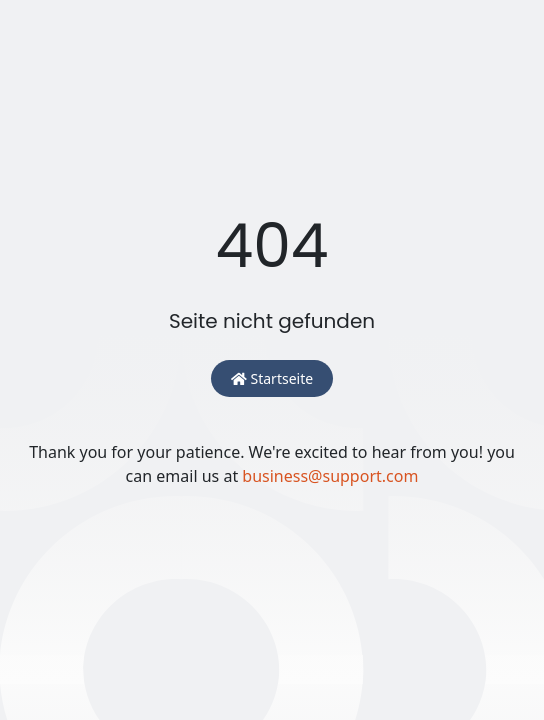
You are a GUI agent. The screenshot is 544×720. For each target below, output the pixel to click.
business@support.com (330, 476)
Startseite (272, 378)
